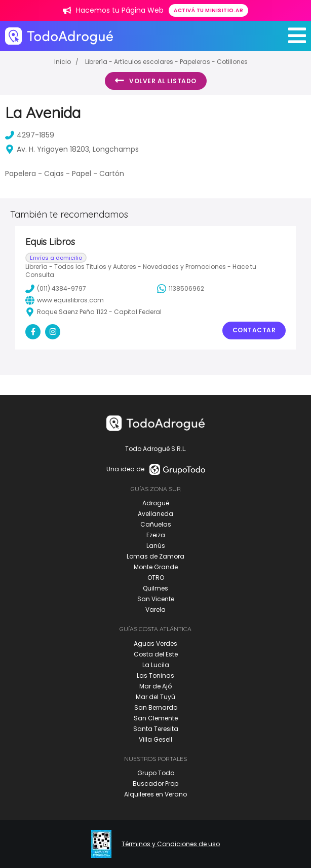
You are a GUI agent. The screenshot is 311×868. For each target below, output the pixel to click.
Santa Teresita (156, 729)
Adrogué (156, 503)
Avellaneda (155, 514)
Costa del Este (156, 654)
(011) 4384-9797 (56, 289)
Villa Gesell (155, 739)
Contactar (254, 330)
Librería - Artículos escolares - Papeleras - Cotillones (166, 62)
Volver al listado (156, 81)
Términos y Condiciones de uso (171, 844)
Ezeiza (156, 535)
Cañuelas (156, 524)
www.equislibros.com (65, 300)
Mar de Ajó (155, 686)
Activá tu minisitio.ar (208, 10)
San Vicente (156, 599)
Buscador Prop (155, 784)
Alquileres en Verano (155, 794)
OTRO (156, 578)
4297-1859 (30, 135)
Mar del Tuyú (155, 697)
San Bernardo (156, 707)
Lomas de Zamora (155, 556)
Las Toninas (155, 675)
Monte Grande (156, 567)
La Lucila (156, 665)
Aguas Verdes (155, 644)
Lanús (156, 546)
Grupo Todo (156, 773)
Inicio (63, 62)
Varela (155, 610)
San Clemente (156, 718)
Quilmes (155, 588)
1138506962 (181, 289)
